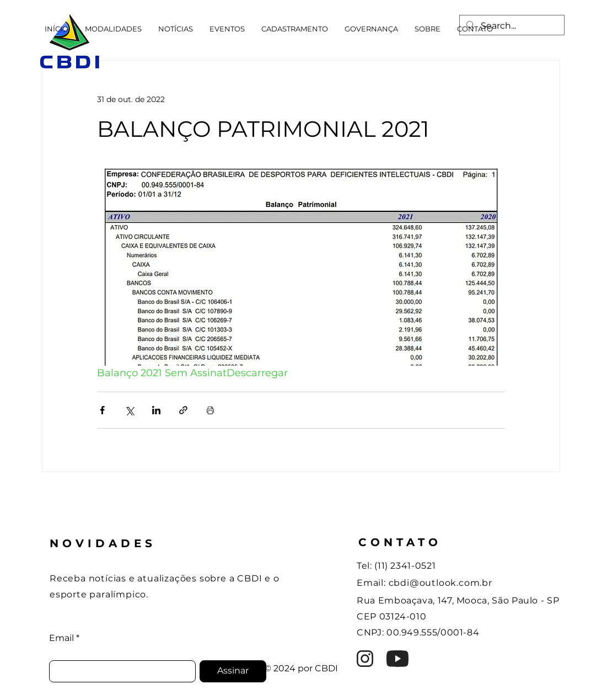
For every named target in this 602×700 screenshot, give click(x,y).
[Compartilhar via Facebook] (102, 410)
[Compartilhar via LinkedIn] (156, 410)
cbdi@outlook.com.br (440, 583)
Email (61, 638)
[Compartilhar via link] (183, 410)
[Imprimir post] (210, 410)
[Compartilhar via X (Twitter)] (129, 410)
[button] (113, 29)
